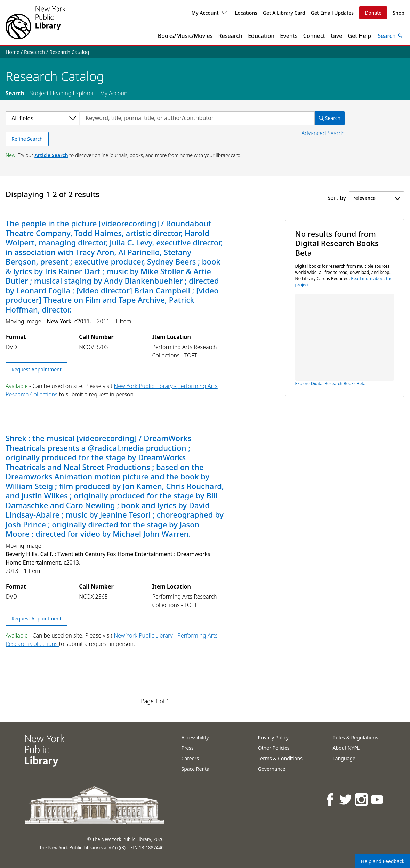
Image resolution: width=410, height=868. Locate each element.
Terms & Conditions (280, 758)
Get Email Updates (332, 13)
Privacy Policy (273, 737)
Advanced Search (323, 133)
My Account (209, 13)
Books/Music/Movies (185, 36)
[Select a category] (43, 118)
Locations (246, 13)
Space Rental (196, 769)
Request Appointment (37, 369)
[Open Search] (391, 36)
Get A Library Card (284, 13)
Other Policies (274, 748)
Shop (399, 13)
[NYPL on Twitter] (346, 799)
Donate (373, 13)
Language (344, 758)
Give (337, 36)
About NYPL (346, 748)
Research (230, 36)
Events (289, 36)
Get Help (360, 36)
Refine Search (27, 139)
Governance (271, 769)
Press (187, 748)
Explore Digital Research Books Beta (345, 340)
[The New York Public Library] (35, 22)
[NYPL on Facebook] (331, 799)
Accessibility (195, 737)
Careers (190, 758)
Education (261, 36)
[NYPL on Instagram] (362, 799)
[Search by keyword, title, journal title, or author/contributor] (197, 118)
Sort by (337, 198)
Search (15, 93)
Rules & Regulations (355, 737)
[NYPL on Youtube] (377, 799)
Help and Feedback (383, 861)
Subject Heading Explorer (62, 93)
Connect (314, 36)
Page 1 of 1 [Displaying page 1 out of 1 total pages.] (155, 701)
